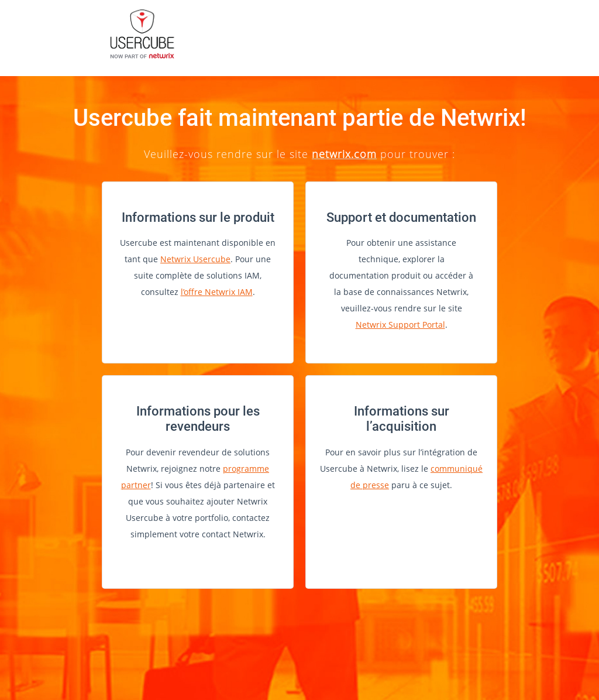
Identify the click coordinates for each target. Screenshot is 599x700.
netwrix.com (344, 154)
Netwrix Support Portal (400, 325)
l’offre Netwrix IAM (217, 292)
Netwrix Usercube (195, 259)
